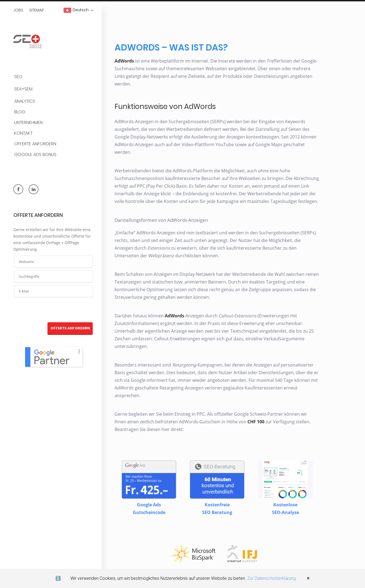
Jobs (18, 10)
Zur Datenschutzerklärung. (272, 578)
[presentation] (54, 310)
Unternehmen (28, 123)
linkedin (34, 189)
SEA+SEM (23, 89)
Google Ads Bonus (35, 155)
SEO (18, 77)
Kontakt (23, 133)
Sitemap (37, 10)
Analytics (25, 101)
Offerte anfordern (35, 144)
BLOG (20, 112)
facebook (18, 189)
